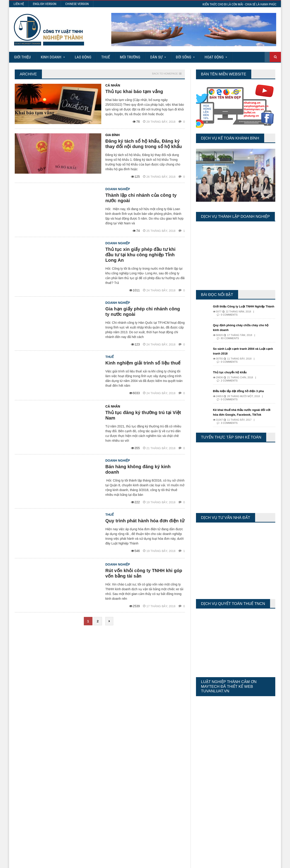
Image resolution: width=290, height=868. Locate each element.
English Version (45, 4)
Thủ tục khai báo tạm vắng (134, 91)
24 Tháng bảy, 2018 (160, 285)
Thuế (106, 57)
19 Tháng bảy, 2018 (160, 491)
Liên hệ (19, 4)
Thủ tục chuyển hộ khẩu (231, 377)
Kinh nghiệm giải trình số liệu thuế (142, 357)
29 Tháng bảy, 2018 (160, 122)
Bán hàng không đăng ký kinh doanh (145, 461)
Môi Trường (130, 57)
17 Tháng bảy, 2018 (160, 596)
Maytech (100, 862)
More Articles (145, 848)
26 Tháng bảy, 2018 (160, 177)
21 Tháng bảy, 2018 (160, 443)
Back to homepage (165, 74)
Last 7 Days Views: (208, 786)
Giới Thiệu (22, 57)
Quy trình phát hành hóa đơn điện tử (144, 511)
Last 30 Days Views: (208, 790)
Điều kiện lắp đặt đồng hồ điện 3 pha (240, 396)
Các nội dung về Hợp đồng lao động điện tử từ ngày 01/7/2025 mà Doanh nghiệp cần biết (153, 787)
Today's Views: (205, 782)
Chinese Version (77, 4)
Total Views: (203, 794)
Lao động (83, 57)
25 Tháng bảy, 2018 (160, 231)
